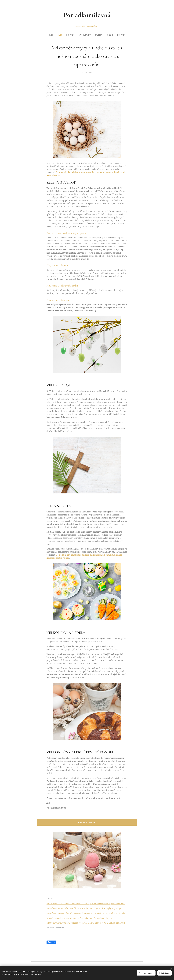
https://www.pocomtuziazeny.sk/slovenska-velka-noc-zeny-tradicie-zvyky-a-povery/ (84, 908)
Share (51, 942)
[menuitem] (75, 35)
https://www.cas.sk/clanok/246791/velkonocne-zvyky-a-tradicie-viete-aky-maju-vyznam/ (86, 904)
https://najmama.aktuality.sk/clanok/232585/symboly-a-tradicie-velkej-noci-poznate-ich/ (86, 913)
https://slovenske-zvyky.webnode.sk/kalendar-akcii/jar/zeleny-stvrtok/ (80, 918)
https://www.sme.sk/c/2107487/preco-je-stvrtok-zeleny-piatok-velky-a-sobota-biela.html (86, 923)
